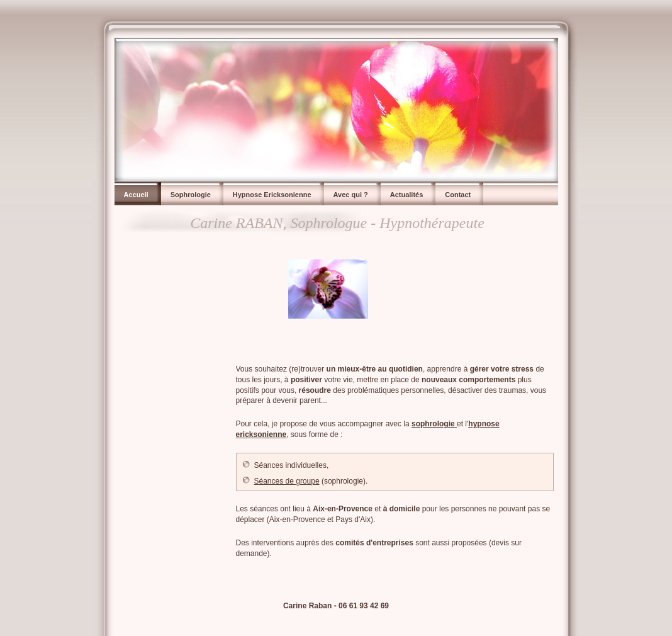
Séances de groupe (287, 481)
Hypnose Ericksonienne (272, 195)
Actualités (407, 195)
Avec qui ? (351, 195)
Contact (458, 195)
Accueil (136, 195)
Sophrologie (191, 195)
